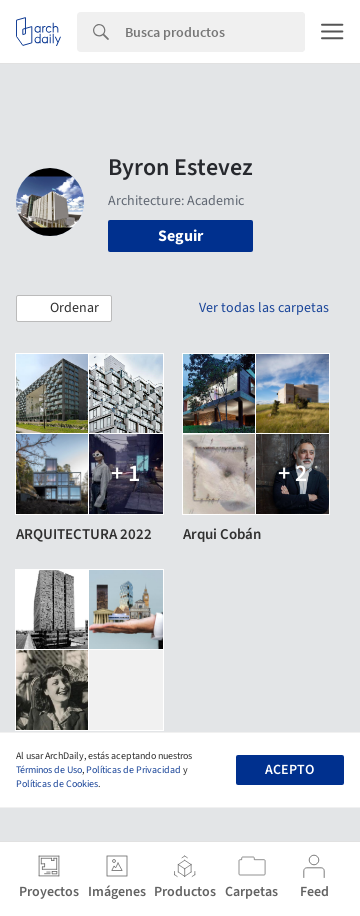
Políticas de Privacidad (133, 770)
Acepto (289, 770)
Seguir (180, 236)
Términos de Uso (49, 770)
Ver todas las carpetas (264, 308)
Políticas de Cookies (57, 784)
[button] (64, 309)
